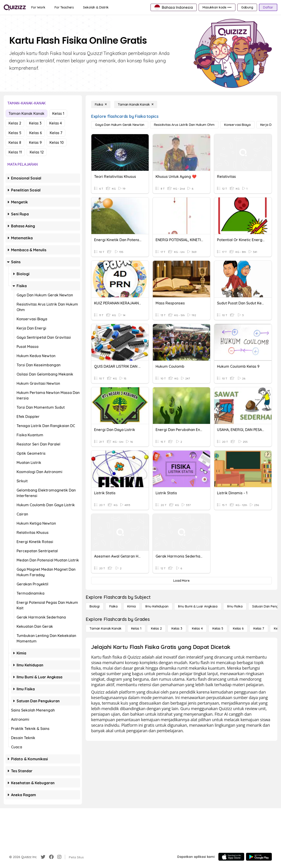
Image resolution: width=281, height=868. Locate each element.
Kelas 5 (15, 133)
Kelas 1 (58, 113)
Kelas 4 (56, 123)
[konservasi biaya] (237, 125)
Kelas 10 (57, 142)
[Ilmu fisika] (235, 606)
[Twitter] (43, 857)
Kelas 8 (15, 142)
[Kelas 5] (218, 628)
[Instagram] (59, 857)
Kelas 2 (15, 123)
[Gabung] (247, 7)
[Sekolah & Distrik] (96, 7)
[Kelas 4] (197, 628)
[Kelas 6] (238, 628)
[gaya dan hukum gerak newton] (120, 125)
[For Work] (38, 7)
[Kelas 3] (177, 628)
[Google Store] (259, 857)
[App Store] (231, 857)
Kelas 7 (56, 133)
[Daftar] (268, 7)
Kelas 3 (35, 123)
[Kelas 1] (136, 628)
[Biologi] (95, 606)
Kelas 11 (15, 152)
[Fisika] (101, 104)
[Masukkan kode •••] (217, 7)
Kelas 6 (36, 133)
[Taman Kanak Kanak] (136, 104)
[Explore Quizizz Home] (15, 7)
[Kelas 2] (156, 628)
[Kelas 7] (259, 628)
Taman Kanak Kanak (26, 113)
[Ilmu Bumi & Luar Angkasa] (198, 606)
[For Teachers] (64, 7)
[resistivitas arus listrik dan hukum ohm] (184, 125)
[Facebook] (51, 857)
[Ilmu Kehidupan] (157, 606)
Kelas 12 (37, 152)
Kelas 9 (35, 142)
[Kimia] (131, 606)
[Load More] (181, 581)
